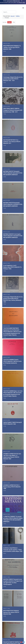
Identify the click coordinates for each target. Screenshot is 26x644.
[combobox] (9, 12)
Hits (14, 22)
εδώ (24, 2)
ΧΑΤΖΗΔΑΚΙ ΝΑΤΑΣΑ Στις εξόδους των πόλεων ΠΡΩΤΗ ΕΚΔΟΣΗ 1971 (12, 142)
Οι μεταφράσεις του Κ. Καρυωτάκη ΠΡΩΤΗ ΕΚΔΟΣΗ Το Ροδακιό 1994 (12, 269)
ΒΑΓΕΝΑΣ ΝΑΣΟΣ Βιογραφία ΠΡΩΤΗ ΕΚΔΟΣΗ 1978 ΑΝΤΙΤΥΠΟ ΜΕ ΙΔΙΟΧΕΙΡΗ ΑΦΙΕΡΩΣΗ (13, 206)
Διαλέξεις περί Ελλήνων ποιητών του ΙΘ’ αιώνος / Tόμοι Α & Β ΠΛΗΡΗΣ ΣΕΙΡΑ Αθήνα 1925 (13, 554)
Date (9, 22)
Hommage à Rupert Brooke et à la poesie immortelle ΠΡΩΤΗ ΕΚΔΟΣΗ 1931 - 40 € (13, 79)
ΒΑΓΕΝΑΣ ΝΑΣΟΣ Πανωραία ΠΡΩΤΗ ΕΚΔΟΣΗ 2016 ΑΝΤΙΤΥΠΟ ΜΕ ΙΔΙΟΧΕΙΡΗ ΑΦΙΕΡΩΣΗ (13, 174)
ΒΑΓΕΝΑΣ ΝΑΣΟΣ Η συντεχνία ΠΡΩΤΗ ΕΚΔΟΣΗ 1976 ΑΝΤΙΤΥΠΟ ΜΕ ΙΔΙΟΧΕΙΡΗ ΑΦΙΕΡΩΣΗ (13, 238)
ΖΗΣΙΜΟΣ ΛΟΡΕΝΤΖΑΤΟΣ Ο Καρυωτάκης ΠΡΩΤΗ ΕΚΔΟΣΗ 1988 (12, 491)
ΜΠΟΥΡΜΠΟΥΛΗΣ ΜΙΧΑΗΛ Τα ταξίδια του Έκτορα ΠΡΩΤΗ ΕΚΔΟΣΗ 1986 (12, 47)
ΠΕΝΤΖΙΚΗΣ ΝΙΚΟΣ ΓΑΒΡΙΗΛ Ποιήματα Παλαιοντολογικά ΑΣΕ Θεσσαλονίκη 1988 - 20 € (13, 111)
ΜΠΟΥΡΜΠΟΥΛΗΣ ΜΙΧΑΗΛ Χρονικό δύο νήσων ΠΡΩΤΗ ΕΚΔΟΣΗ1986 (11, 618)
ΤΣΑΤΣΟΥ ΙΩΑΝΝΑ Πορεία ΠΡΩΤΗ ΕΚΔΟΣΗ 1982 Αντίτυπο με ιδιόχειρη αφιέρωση (12, 364)
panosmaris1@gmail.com (13, 1)
